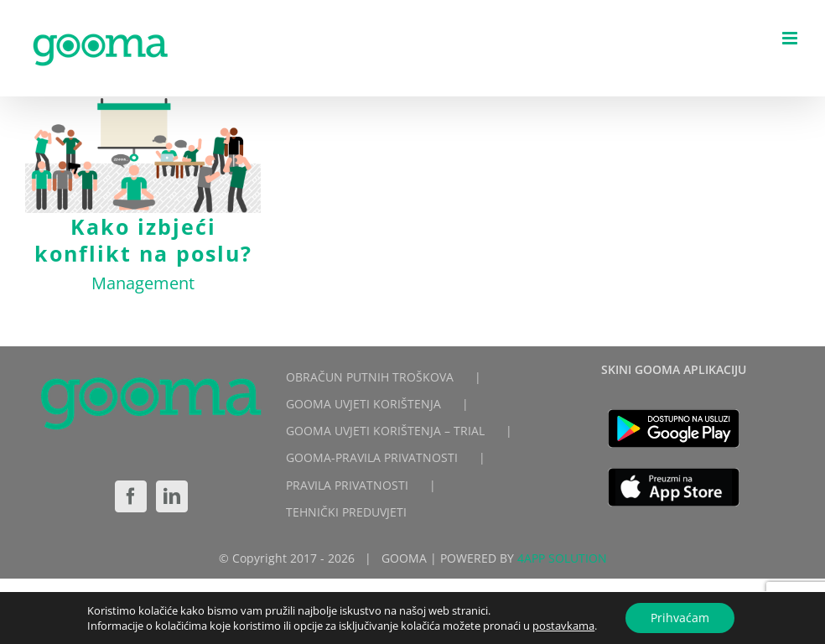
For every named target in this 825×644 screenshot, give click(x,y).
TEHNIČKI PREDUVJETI (346, 512)
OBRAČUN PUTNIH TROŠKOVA (370, 377)
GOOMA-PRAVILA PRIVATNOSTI (372, 457)
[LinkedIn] (172, 496)
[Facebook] (131, 496)
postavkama (563, 626)
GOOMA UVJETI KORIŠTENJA (363, 404)
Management (143, 283)
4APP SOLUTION (562, 558)
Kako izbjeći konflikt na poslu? (143, 240)
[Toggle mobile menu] (791, 38)
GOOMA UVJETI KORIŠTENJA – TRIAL (385, 431)
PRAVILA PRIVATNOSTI (347, 485)
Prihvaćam (680, 618)
